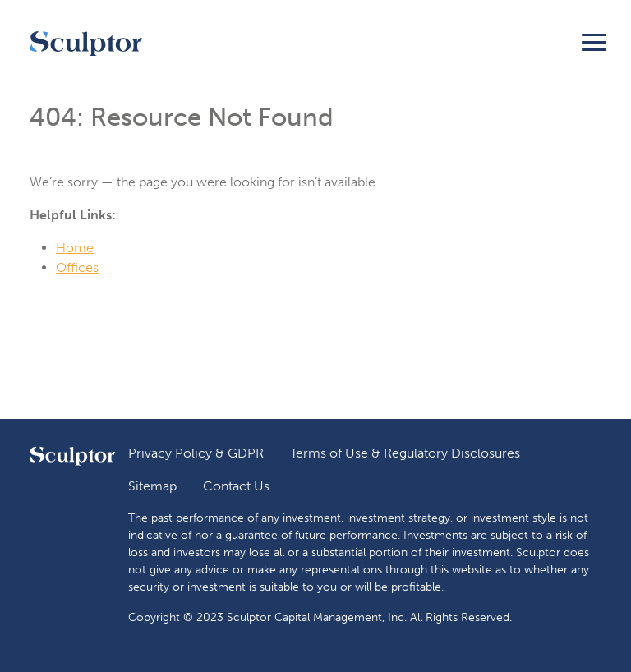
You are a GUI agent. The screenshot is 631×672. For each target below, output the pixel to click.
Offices (77, 267)
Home (75, 248)
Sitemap (152, 486)
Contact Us (236, 486)
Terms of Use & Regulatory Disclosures (405, 453)
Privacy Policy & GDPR (196, 453)
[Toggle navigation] (594, 40)
